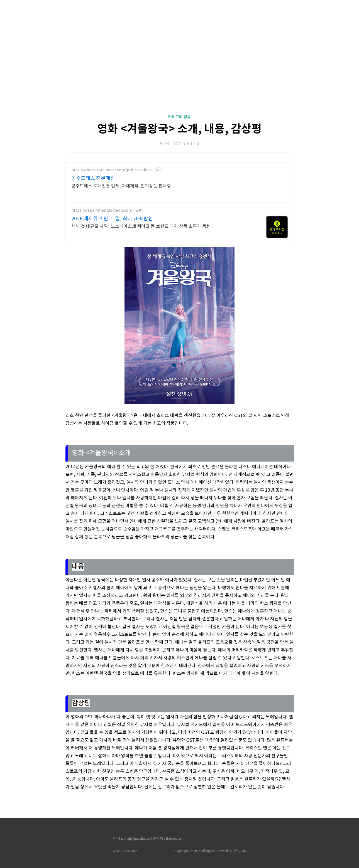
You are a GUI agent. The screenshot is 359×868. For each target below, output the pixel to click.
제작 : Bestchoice (125, 851)
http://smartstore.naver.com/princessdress (112, 170)
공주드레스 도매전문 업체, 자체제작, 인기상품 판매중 (121, 186)
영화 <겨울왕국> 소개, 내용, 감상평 (179, 129)
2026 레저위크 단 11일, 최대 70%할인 (112, 219)
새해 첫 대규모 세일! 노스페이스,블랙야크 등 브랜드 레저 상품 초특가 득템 (141, 226)
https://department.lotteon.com (102, 211)
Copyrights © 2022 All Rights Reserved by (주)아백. (210, 851)
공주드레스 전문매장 (93, 178)
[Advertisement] (180, 53)
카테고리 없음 (179, 117)
